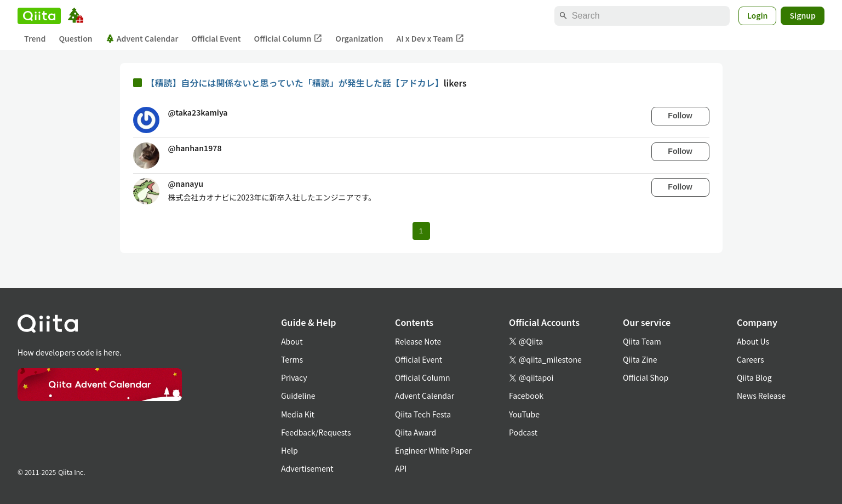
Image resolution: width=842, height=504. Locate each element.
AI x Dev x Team (431, 39)
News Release (761, 396)
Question (75, 38)
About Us (753, 341)
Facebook (526, 396)
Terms (292, 359)
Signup (803, 15)
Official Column (288, 39)
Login (758, 15)
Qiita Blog (754, 377)
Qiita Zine (640, 359)
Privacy (294, 377)
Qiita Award (416, 432)
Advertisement (307, 468)
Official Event (216, 38)
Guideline (298, 396)
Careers (750, 359)
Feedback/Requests (316, 432)
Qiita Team (642, 341)
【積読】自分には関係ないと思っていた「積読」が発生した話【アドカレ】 (295, 83)
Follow (680, 116)
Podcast (523, 432)
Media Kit (298, 414)
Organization (359, 38)
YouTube (524, 414)
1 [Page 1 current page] (421, 231)
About (292, 341)
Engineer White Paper (433, 450)
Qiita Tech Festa (423, 414)
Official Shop (646, 377)
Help (290, 450)
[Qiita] (39, 16)
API (401, 468)
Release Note (418, 341)
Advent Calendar (142, 38)
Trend (35, 38)
